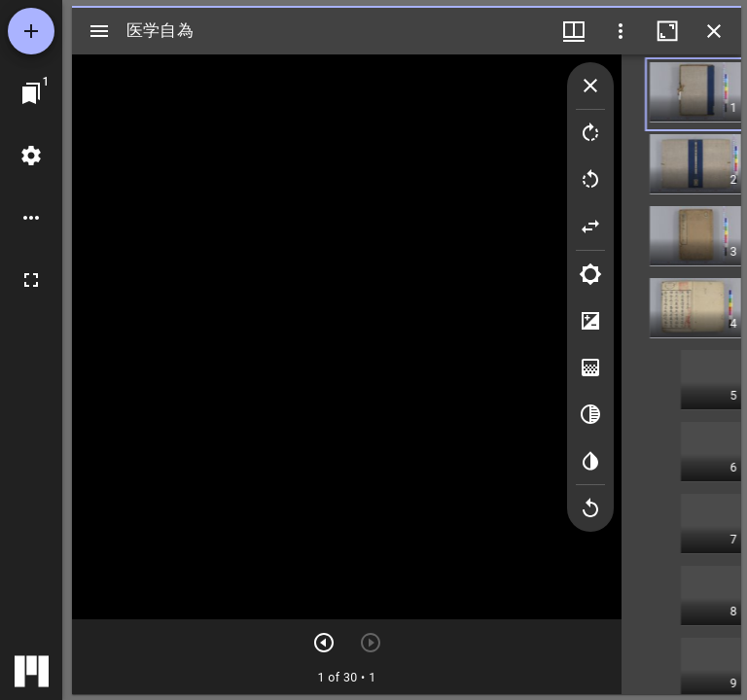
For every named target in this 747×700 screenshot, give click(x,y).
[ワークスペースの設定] (31, 156)
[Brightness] (590, 274)
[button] (713, 94)
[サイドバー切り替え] (99, 31)
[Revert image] (590, 508)
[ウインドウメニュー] (574, 31)
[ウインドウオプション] (621, 31)
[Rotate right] (590, 133)
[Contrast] (590, 321)
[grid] (683, 374)
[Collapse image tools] (590, 86)
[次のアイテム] (324, 643)
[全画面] (31, 280)
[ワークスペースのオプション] (31, 218)
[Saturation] (590, 367)
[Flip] (590, 227)
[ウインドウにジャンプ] (31, 93)
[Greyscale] (590, 414)
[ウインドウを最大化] (667, 31)
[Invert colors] (590, 461)
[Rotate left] (590, 180)
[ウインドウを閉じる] (714, 31)
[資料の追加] (31, 31)
